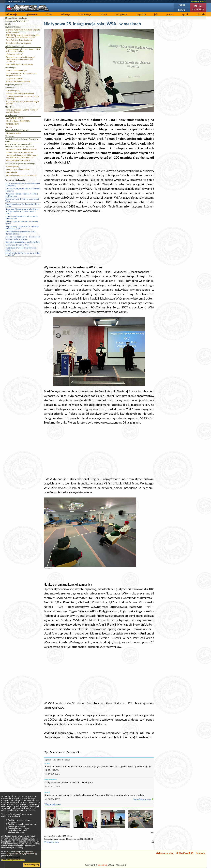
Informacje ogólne (14, 133)
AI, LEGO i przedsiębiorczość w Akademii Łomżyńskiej (23, 185)
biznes (49, 14)
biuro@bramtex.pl (142, 799)
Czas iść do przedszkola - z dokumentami (23, 242)
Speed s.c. (103, 865)
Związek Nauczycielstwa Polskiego (20, 163)
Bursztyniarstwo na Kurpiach (18, 43)
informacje (12, 14)
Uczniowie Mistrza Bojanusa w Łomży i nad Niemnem (22, 195)
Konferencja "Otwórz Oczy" (17, 21)
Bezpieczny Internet (14, 85)
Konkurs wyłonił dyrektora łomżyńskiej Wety (22, 200)
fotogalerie (121, 14)
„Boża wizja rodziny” (14, 54)
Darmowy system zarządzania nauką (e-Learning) (23, 97)
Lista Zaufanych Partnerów (13, 860)
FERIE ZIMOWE (12, 124)
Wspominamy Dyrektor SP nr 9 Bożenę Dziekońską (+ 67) (22, 228)
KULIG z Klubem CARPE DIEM (18, 121)
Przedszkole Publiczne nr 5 (17, 130)
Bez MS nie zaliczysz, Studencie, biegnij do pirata (23, 103)
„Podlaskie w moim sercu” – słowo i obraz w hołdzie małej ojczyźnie (23, 238)
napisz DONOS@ (199, 1)
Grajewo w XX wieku (15, 78)
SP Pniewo (10, 136)
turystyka (141, 14)
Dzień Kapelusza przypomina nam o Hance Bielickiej (21, 233)
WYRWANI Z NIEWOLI (15, 118)
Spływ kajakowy (13, 166)
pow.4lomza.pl (11, 115)
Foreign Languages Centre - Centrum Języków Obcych (22, 111)
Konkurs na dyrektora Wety (17, 245)
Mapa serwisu (165, 853)
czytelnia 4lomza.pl (13, 27)
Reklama (200, 853)
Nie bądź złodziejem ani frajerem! (20, 93)
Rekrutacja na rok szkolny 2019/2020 (21, 149)
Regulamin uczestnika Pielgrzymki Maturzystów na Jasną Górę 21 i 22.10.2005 (21, 59)
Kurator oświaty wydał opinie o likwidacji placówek (23, 190)
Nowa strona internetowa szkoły (20, 152)
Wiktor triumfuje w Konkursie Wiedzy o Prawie (22, 205)
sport (185, 14)
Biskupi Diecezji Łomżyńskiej (18, 81)
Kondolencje (12, 172)
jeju (156, 14)
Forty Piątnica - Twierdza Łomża (19, 40)
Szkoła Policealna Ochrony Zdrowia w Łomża (22, 140)
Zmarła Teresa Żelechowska (18, 169)
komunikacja (85, 14)
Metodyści (10, 107)
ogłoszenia (31, 14)
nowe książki (11, 67)
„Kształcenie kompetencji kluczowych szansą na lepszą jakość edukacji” (22, 156)
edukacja (66, 14)
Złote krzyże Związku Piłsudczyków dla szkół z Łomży (22, 217)
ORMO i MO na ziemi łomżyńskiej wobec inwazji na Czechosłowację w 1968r (23, 36)
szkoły (8, 24)
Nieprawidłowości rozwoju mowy (20, 64)
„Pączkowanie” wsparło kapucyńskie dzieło (21, 249)
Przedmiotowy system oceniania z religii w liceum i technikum (23, 50)
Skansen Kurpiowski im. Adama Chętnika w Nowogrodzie (23, 31)
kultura (103, 14)
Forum (182, 5)
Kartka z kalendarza (198, 8)
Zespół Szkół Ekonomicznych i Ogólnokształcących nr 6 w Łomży (20, 145)
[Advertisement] (99, 239)
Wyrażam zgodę (32, 865)
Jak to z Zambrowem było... (17, 70)
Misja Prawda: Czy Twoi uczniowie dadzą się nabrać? (22, 254)
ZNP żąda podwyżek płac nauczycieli (21, 175)
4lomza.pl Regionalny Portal (21, 855)
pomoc (170, 14)
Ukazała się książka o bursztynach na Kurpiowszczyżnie (22, 74)
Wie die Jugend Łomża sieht (18, 160)
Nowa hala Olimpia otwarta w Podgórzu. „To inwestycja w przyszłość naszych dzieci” (22, 211)
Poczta (182, 10)
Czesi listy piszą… (13, 90)
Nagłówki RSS (185, 853)
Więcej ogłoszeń (53, 804)
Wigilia (9, 127)
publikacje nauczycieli (15, 46)
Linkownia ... (10, 88)
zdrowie (201, 14)
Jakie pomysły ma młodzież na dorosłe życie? (22, 222)
